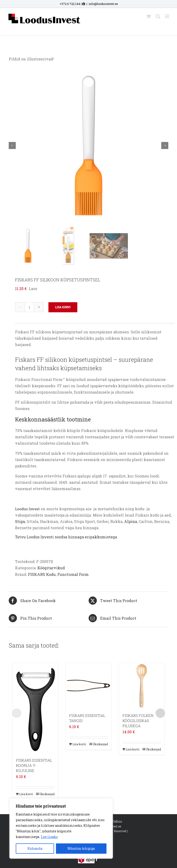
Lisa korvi (63, 307)
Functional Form (73, 574)
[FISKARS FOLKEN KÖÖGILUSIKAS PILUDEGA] (142, 686)
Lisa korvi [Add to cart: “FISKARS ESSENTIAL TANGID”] (79, 744)
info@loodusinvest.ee (103, 4)
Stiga (20, 521)
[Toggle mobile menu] (167, 16)
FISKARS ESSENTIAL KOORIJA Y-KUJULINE (34, 765)
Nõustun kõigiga (81, 848)
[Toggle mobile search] (158, 16)
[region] (61, 828)
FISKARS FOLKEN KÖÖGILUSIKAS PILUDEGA (138, 721)
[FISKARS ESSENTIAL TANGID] (88, 686)
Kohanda (35, 848)
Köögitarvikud (51, 568)
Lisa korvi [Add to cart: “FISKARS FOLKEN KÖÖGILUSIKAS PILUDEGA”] (133, 749)
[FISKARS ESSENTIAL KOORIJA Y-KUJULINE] (35, 708)
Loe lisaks (49, 837)
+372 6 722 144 (70, 4)
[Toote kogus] (29, 307)
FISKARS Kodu (42, 574)
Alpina (131, 521)
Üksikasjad (47, 794)
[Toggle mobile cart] (149, 16)
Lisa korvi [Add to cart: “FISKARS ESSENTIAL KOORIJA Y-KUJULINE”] (26, 794)
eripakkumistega (101, 537)
